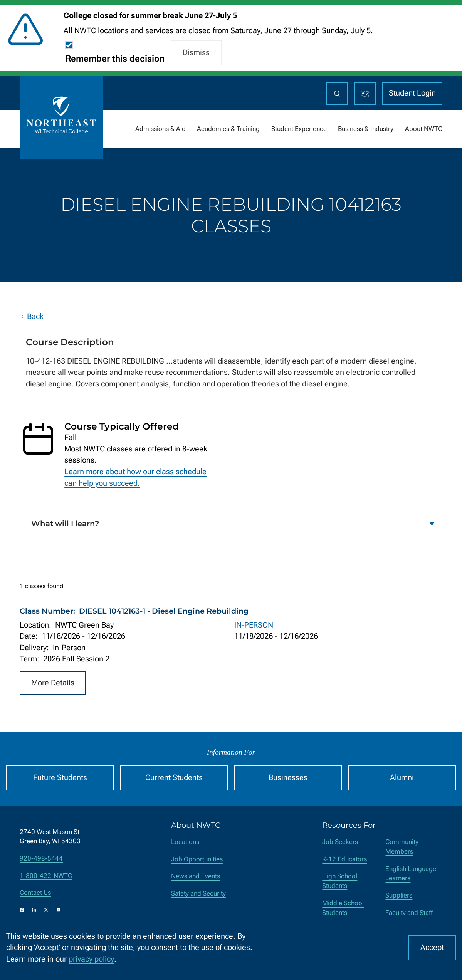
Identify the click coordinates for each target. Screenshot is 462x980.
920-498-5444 (41, 858)
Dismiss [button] (196, 53)
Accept (432, 947)
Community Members (402, 847)
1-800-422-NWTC (46, 876)
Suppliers (399, 895)
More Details (53, 682)
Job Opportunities (197, 859)
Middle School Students (343, 908)
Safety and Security (198, 894)
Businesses (288, 778)
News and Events (196, 876)
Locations (185, 842)
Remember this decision (115, 59)
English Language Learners (411, 874)
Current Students (174, 778)
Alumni (402, 778)
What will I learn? (65, 524)
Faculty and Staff (409, 913)
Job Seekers (340, 842)
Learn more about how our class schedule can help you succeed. (135, 477)
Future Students (60, 778)
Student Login (412, 93)
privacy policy (91, 959)
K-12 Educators (344, 859)
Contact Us (35, 893)
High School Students (340, 881)
